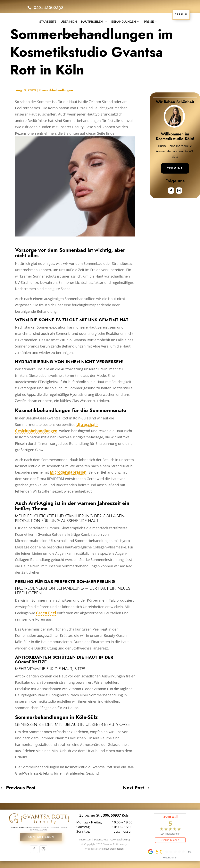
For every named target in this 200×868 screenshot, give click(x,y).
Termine (175, 168)
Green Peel (46, 613)
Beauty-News (72, 35)
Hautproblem (92, 22)
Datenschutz (101, 840)
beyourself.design (114, 849)
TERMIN (181, 14)
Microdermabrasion (68, 472)
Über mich (69, 22)
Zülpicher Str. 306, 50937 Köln (104, 815)
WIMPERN (46, 35)
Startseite (48, 22)
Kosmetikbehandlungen (56, 90)
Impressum (85, 840)
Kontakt (94, 35)
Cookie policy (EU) (120, 840)
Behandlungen (124, 22)
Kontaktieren (44, 837)
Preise (149, 22)
